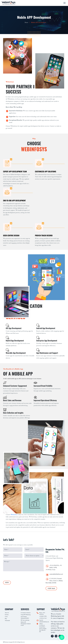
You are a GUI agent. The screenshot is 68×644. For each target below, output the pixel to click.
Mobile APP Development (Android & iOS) (26, 624)
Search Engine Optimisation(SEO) (25, 617)
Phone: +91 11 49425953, (42, 614)
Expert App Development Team (15, 171)
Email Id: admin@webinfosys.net (43, 621)
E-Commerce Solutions (26, 613)
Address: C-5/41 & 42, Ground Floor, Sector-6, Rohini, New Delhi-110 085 (43, 628)
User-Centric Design (11, 235)
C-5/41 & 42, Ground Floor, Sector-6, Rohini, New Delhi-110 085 (54, 581)
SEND (7, 583)
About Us (7, 613)
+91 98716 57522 (50, 570)
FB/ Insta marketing (25, 620)
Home (26, 22)
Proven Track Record (44, 235)
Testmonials (7, 621)
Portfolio (7, 615)
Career (6, 617)
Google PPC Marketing (26, 615)
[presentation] (17, 575)
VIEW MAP (51, 588)
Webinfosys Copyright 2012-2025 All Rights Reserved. (14, 642)
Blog (6, 619)
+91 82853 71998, (43, 616)
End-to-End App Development (14, 200)
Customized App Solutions (46, 171)
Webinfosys (14, 515)
